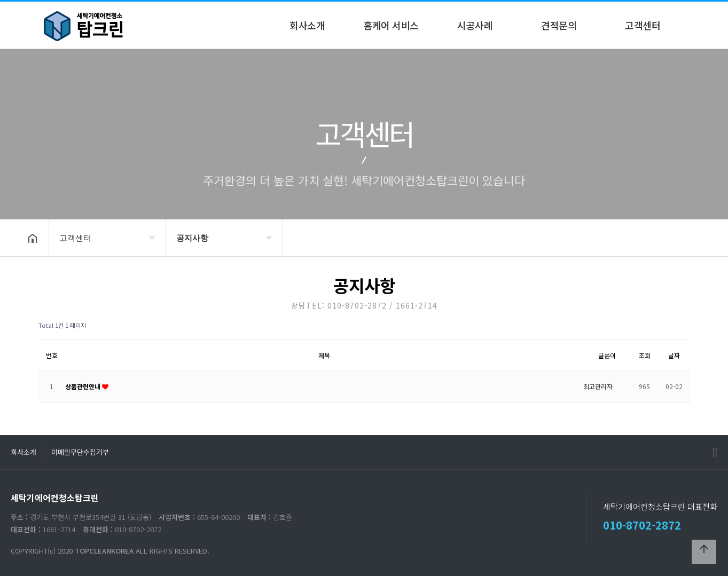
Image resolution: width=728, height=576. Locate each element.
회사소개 (307, 25)
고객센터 (643, 25)
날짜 (674, 355)
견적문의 (559, 25)
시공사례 (475, 25)
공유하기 (687, 237)
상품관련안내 (84, 386)
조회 (645, 355)
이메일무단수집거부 (80, 452)
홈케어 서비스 (391, 25)
